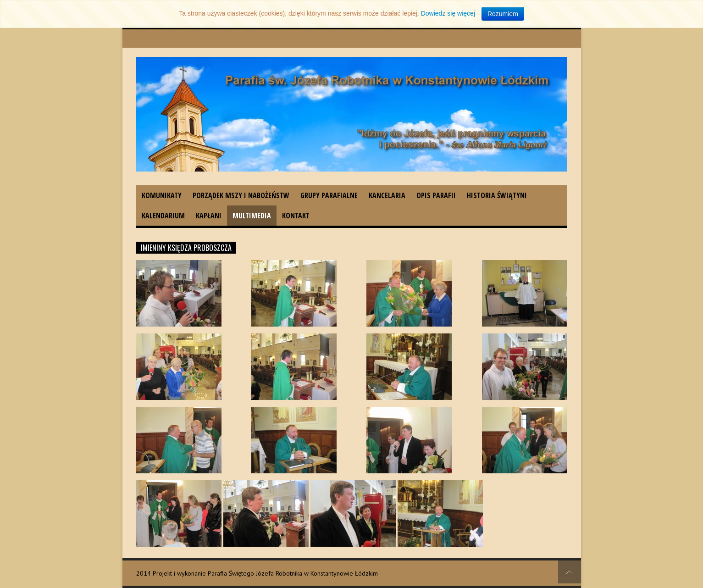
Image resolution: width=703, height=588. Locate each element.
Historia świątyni (497, 195)
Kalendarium (163, 216)
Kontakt (296, 216)
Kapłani (209, 216)
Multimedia (252, 216)
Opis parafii (436, 195)
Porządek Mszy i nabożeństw (241, 195)
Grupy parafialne (329, 195)
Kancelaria (387, 195)
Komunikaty (162, 195)
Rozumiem (503, 14)
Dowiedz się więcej (448, 13)
